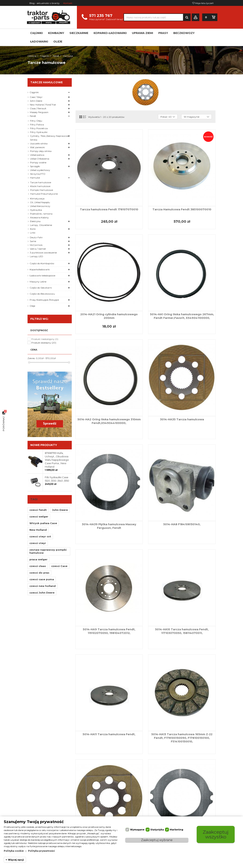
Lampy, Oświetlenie (41, 225)
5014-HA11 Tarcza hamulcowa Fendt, (109, 734)
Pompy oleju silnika (41, 151)
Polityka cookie (14, 851)
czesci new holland (43, 586)
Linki (33, 233)
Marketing (176, 830)
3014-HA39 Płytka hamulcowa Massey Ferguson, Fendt (109, 526)
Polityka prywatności (41, 851)
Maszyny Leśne (38, 282)
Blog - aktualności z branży (45, 3)
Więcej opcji (16, 860)
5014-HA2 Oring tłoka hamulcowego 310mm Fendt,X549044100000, (109, 421)
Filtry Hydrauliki (39, 132)
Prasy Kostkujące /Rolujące (44, 300)
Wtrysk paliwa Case (43, 523)
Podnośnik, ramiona (41, 214)
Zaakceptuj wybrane (157, 840)
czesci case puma (42, 579)
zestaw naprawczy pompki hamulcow (48, 551)
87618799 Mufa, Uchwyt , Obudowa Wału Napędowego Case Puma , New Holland (57, 460)
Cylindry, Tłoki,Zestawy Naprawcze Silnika (49, 138)
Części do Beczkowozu (42, 294)
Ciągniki (34, 92)
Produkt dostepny (44, 343)
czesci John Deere (42, 593)
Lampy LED (36, 256)
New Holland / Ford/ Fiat (43, 105)
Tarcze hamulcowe (41, 182)
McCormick (36, 245)
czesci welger (39, 517)
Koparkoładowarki (40, 269)
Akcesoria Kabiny (39, 217)
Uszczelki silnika (39, 143)
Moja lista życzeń (203, 3)
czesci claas (38, 566)
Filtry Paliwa (37, 125)
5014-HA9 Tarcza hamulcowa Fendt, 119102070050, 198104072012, (109, 631)
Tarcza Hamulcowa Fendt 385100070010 (182, 209)
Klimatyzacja (37, 199)
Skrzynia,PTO (38, 174)
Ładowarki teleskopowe (42, 276)
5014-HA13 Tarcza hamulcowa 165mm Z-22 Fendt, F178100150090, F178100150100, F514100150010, (182, 738)
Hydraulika (36, 210)
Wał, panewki (37, 147)
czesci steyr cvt (40, 536)
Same (33, 241)
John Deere (36, 101)
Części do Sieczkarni (41, 288)
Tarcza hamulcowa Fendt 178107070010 (109, 209)
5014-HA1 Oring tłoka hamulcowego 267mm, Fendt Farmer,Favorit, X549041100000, (182, 316)
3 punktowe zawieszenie (43, 253)
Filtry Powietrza (39, 128)
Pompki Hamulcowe (42, 190)
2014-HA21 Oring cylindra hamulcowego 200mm (109, 316)
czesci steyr (38, 543)
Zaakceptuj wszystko (216, 834)
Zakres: (31, 358)
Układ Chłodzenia (40, 159)
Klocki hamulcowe (40, 186)
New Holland (38, 530)
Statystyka (157, 830)
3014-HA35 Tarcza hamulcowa (182, 419)
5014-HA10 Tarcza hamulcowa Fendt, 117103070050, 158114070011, (182, 631)
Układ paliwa (37, 155)
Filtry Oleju (36, 121)
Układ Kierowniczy (40, 206)
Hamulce (35, 178)
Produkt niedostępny (45, 339)
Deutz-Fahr (36, 237)
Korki (33, 229)
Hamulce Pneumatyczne (44, 194)
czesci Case (59, 566)
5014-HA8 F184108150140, (182, 524)
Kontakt (68, 3)
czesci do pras (39, 573)
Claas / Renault (38, 108)
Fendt (33, 116)
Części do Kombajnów (42, 263)
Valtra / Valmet (38, 249)
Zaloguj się (196, 17)
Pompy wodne (38, 162)
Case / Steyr (36, 97)
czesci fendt (38, 510)
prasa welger (38, 559)
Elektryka (35, 221)
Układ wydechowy (40, 170)
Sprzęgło (35, 166)
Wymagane (137, 830)
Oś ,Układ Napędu (40, 202)
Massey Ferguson (39, 112)
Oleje (32, 306)
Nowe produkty (44, 445)
